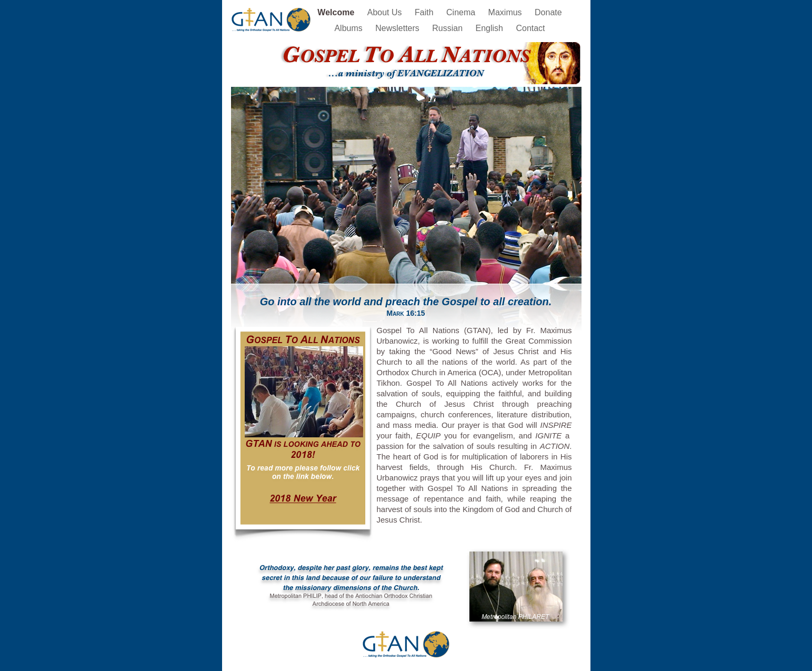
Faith (425, 12)
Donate (548, 12)
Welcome (337, 12)
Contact (530, 28)
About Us (386, 12)
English (491, 28)
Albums (349, 28)
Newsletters (398, 28)
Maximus (506, 12)
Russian (448, 28)
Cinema (462, 12)
